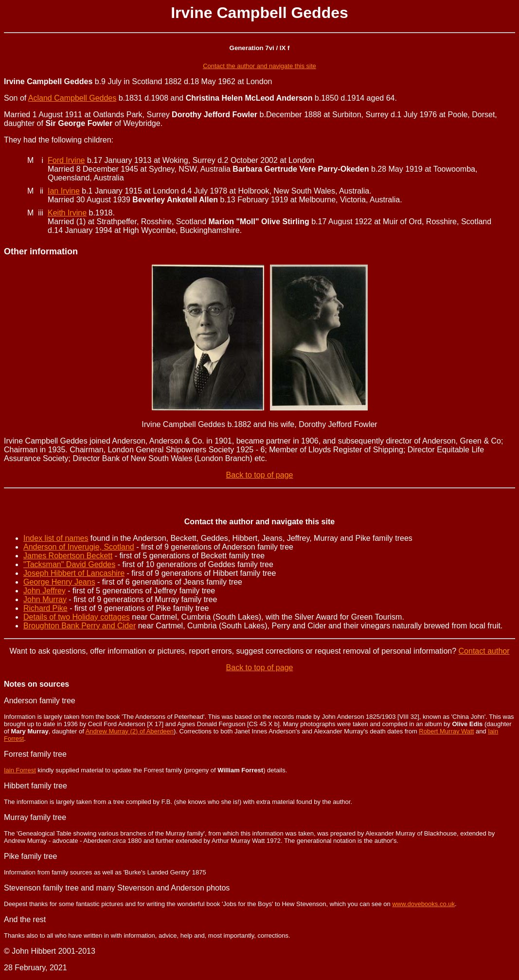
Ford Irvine (66, 160)
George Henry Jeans (59, 582)
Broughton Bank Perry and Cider (80, 626)
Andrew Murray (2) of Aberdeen (130, 731)
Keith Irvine (67, 213)
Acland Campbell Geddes (72, 98)
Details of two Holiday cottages (77, 617)
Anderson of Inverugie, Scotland (79, 547)
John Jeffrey (45, 591)
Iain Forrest (20, 770)
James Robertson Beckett (68, 556)
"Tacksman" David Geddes (69, 564)
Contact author (484, 651)
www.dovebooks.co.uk (423, 904)
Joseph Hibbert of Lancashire (74, 573)
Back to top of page (260, 475)
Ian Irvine (64, 191)
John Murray (45, 599)
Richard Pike (45, 608)
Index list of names (56, 538)
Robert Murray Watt (446, 731)
